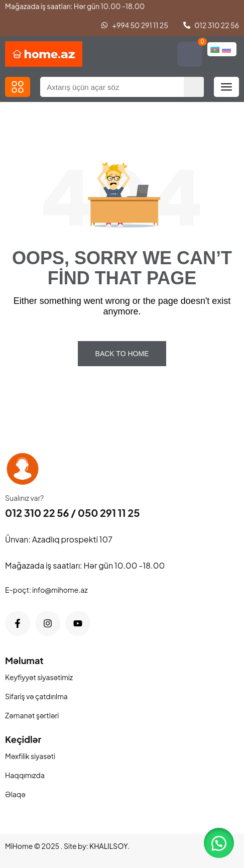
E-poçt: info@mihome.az (46, 590)
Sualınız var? (24, 498)
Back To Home (122, 354)
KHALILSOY (108, 846)
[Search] (194, 87)
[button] (18, 87)
